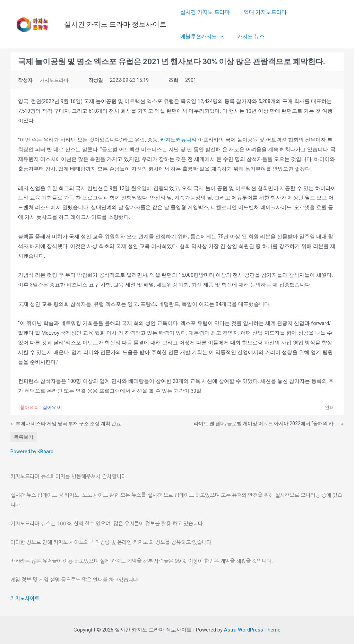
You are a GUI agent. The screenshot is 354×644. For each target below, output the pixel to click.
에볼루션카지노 (313, 12)
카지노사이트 (25, 598)
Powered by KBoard (32, 452)
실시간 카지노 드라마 (203, 12)
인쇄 (329, 407)
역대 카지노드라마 (260, 12)
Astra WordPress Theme (252, 630)
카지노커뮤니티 (178, 140)
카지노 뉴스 (192, 36)
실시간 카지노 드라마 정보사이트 (115, 24)
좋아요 (29, 407)
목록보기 (24, 437)
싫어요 (51, 407)
